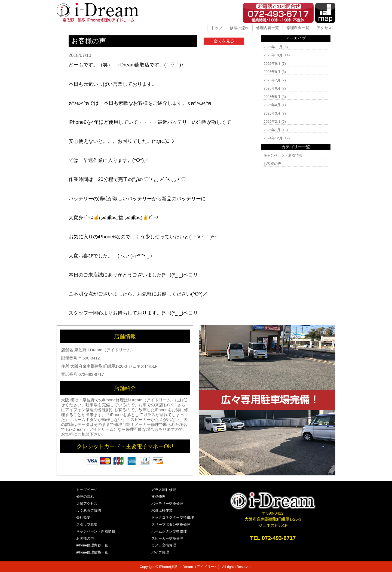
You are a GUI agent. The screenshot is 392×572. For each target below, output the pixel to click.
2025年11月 (273, 47)
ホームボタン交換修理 (169, 531)
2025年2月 (272, 122)
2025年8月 (272, 72)
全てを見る (224, 41)
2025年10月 (273, 55)
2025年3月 (272, 113)
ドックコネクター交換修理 (173, 517)
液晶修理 (158, 496)
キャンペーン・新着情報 (283, 155)
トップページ (87, 490)
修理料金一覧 (298, 28)
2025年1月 (272, 130)
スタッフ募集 (87, 525)
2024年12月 (273, 138)
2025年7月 (272, 80)
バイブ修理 (160, 552)
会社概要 (83, 517)
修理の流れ (239, 28)
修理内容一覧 (268, 28)
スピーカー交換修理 (167, 538)
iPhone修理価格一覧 (92, 552)
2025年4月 (272, 105)
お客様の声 (272, 164)
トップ (217, 28)
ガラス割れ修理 (164, 490)
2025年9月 (272, 64)
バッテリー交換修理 (167, 504)
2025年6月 (272, 88)
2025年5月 (272, 97)
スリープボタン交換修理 (171, 525)
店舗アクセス (87, 504)
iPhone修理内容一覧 (92, 545)
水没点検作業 (162, 510)
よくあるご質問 (89, 510)
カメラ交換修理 (164, 545)
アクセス (324, 28)
